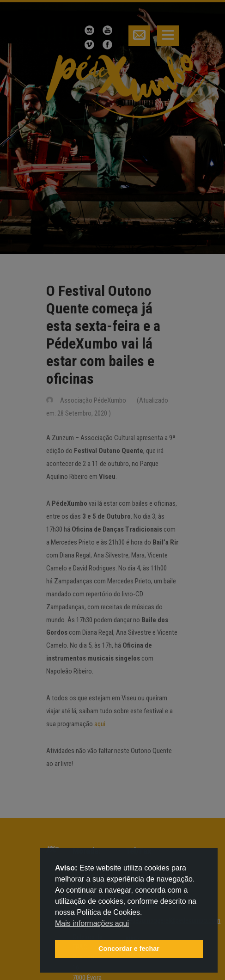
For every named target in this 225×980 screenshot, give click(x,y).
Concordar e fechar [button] (129, 949)
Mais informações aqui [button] (92, 923)
